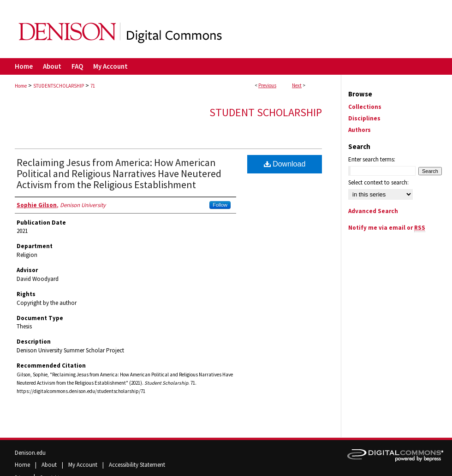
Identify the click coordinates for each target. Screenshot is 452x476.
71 (93, 86)
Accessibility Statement (137, 465)
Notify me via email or (387, 228)
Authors (360, 130)
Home (21, 86)
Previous (267, 85)
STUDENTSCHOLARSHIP (59, 86)
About (50, 465)
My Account (83, 465)
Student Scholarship (266, 112)
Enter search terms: (372, 159)
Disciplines (364, 118)
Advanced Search (373, 211)
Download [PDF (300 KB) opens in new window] (285, 164)
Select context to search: (378, 182)
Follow (220, 205)
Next (297, 85)
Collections (365, 107)
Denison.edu (30, 453)
